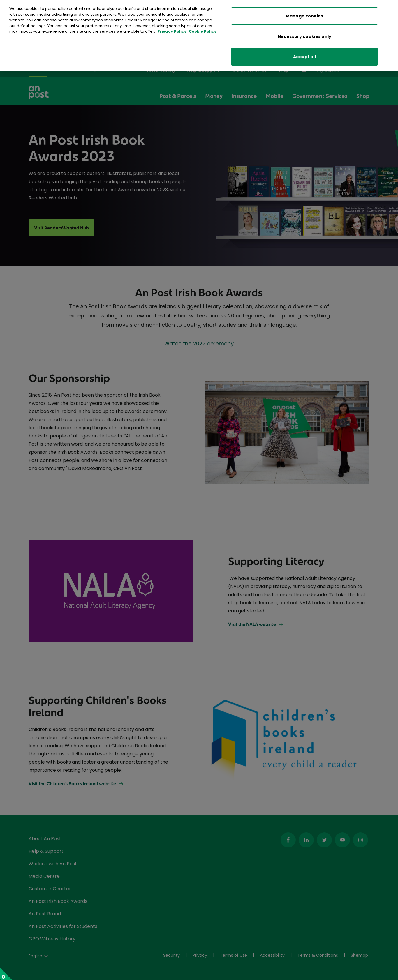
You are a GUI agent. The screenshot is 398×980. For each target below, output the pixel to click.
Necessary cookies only (304, 36)
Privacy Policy (172, 31)
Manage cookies (304, 16)
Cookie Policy (203, 31)
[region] (199, 36)
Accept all (304, 57)
